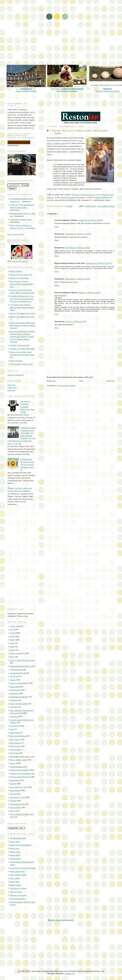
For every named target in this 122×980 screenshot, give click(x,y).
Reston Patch (15, 852)
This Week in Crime (17, 797)
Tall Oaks (13, 794)
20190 (87, 206)
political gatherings (103, 197)
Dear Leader (15, 687)
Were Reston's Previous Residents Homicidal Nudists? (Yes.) (21, 284)
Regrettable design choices (20, 756)
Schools (13, 784)
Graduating (14, 700)
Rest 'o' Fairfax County (19, 760)
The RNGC (67, 88)
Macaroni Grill (15, 726)
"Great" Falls (15, 626)
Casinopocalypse (69, 91)
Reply (57, 227)
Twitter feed (12, 388)
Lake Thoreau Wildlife (18, 875)
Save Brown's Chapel (18, 888)
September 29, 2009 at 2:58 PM (78, 248)
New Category (15, 743)
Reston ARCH (15, 855)
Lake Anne (14, 716)
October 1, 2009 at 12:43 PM (90, 293)
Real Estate (14, 753)
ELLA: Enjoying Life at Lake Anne (23, 868)
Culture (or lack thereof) (19, 683)
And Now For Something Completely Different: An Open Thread (27, 407)
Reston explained (17, 767)
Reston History (16, 859)
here (90, 377)
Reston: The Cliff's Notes (19, 278)
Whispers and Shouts (18, 895)
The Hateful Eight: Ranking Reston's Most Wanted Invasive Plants (22, 307)
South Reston (15, 790)
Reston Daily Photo (17, 871)
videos (12, 811)
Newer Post (51, 381)
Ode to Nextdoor (16, 361)
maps (12, 729)
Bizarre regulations (17, 653)
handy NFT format (20, 261)
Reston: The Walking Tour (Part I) (23, 313)
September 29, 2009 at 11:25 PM (99, 263)
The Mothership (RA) (18, 838)
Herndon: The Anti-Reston (20, 345)
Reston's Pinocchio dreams (20, 774)
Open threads (15, 750)
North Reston (15, 746)
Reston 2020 (15, 842)
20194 (12, 640)
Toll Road (14, 801)
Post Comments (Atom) (67, 386)
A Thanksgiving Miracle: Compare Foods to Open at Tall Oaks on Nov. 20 (27, 465)
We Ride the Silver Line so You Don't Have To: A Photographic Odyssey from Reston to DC (22, 299)
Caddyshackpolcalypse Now (21, 666)
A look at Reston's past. (26, 89)
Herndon (13, 707)
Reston (93, 206)
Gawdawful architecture (19, 697)
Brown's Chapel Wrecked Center (23, 660)
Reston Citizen (16, 885)
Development (15, 690)
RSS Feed (12, 385)
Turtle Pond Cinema (18, 899)
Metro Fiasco (15, 739)
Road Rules (14, 780)
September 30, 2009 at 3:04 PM (78, 279)
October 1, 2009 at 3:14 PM (76, 321)
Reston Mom (15, 882)
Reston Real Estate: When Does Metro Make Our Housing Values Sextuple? (22, 325)
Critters (13, 680)
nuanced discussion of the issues (72, 197)
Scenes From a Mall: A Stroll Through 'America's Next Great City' (22, 355)
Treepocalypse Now (18, 804)
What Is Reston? (16, 271)
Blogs (12, 657)
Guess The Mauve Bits (19, 704)
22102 (12, 650)
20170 (12, 630)
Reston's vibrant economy (20, 777)
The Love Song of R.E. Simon (21, 364)
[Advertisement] (35, 34)
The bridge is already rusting (21, 219)
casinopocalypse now (18, 673)
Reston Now (15, 848)
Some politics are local (106, 206)
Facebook (11, 390)
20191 (12, 636)
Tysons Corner (16, 807)
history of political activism (84, 195)
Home (81, 381)
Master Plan (15, 733)
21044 (12, 643)
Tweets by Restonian (16, 375)
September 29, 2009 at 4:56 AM (91, 220)
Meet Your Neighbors (18, 736)
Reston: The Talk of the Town (21, 275)
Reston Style (15, 878)
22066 (12, 647)
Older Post (110, 381)
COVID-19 (14, 676)
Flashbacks (14, 693)
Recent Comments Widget (16, 234)
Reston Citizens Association (21, 845)
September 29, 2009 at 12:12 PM (78, 234)
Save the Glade (16, 892)
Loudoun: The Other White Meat (22, 349)
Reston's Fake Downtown (20, 770)
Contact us (69, 974)
